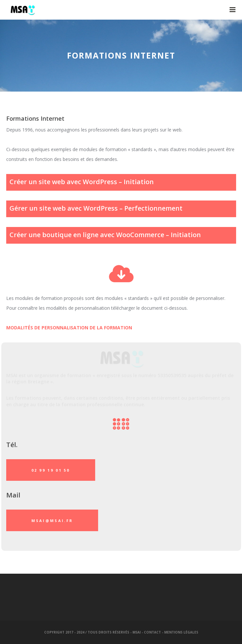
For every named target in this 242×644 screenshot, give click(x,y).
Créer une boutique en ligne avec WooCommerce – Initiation (105, 235)
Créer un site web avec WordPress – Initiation (82, 182)
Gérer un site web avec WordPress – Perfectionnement (96, 208)
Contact (152, 632)
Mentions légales (181, 632)
